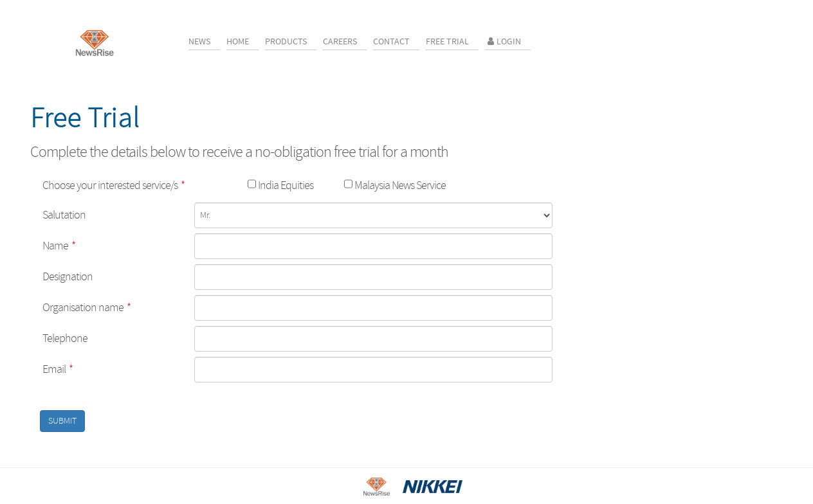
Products (286, 42)
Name (59, 246)
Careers (340, 42)
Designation (68, 277)
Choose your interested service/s (114, 185)
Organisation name (87, 308)
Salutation (64, 215)
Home (238, 42)
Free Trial (447, 42)
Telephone (65, 338)
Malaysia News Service (399, 185)
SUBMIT (62, 421)
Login (503, 42)
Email (58, 369)
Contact (391, 42)
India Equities (285, 185)
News (199, 42)
